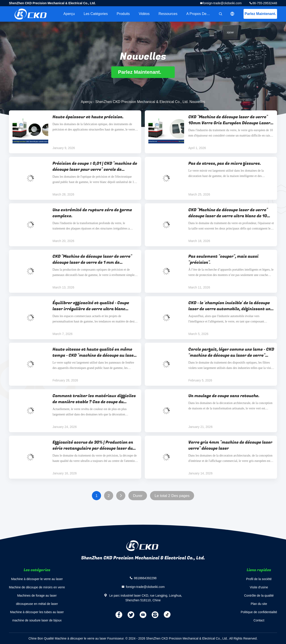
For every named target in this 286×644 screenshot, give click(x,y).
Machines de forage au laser (37, 596)
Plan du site (259, 604)
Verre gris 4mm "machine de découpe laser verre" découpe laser (230, 445)
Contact (259, 620)
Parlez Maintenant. (260, 14)
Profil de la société (259, 579)
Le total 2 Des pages (172, 496)
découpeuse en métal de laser (37, 604)
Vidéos (144, 14)
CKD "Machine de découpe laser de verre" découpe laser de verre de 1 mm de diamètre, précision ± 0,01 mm (92, 259)
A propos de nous (201, 14)
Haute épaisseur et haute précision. (88, 117)
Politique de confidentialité (259, 612)
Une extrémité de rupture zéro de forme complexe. (92, 213)
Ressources (168, 14)
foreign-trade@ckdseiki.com (222, 3)
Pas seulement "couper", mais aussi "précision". (223, 259)
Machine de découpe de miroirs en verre (37, 587)
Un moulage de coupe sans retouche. (224, 396)
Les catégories (96, 14)
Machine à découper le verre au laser (37, 579)
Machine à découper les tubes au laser (37, 612)
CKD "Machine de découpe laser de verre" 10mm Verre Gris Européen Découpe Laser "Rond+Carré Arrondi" (229, 120)
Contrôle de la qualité (259, 596)
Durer (138, 496)
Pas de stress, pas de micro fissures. (225, 163)
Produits (123, 14)
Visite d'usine (259, 587)
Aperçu (69, 14)
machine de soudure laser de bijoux (37, 620)
